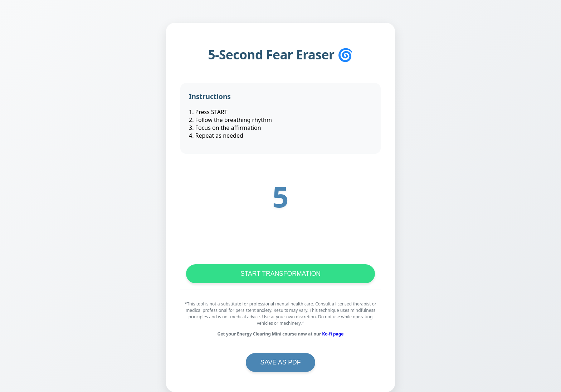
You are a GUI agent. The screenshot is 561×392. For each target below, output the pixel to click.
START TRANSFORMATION (280, 274)
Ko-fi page (333, 334)
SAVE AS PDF (280, 362)
